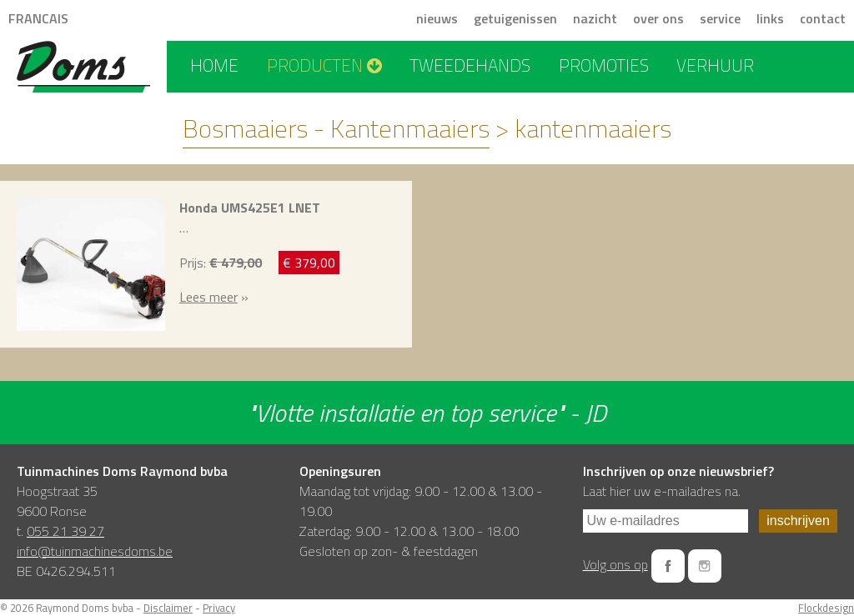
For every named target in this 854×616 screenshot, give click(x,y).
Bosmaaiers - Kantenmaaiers (336, 128)
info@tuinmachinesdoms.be (95, 551)
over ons (658, 18)
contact (823, 18)
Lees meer (208, 297)
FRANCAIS (38, 18)
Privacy (219, 608)
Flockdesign (826, 608)
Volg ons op (615, 564)
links (770, 18)
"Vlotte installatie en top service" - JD (427, 413)
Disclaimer (168, 608)
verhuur (715, 65)
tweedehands (470, 65)
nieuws (437, 18)
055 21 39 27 (65, 531)
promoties (604, 65)
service (720, 18)
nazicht (595, 18)
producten (324, 65)
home (214, 65)
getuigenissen (515, 18)
